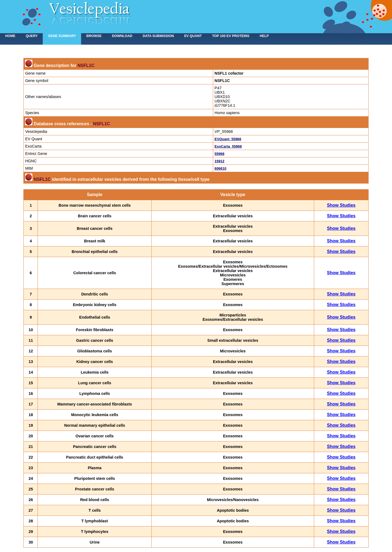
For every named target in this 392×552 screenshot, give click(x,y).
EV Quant (193, 36)
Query (32, 36)
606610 (220, 168)
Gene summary (62, 36)
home (10, 36)
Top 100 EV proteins (231, 36)
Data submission (158, 36)
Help (264, 36)
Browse (94, 36)
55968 (219, 154)
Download (122, 36)
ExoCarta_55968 (228, 146)
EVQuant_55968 (228, 139)
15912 (219, 161)
